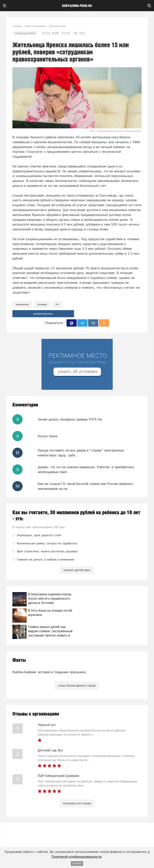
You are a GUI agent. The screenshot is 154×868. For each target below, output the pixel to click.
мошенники (22, 304)
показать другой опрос (77, 570)
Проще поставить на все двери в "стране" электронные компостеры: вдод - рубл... (81, 453)
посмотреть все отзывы (77, 803)
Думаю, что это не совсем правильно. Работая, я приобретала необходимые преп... (86, 469)
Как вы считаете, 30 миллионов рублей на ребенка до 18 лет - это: (76, 516)
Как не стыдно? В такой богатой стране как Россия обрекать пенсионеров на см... (85, 486)
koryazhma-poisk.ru (77, 6)
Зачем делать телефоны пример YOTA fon (70, 419)
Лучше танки (48, 436)
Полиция (42, 304)
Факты (19, 660)
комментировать (43, 314)
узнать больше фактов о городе (77, 686)
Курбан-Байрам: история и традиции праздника (49, 672)
